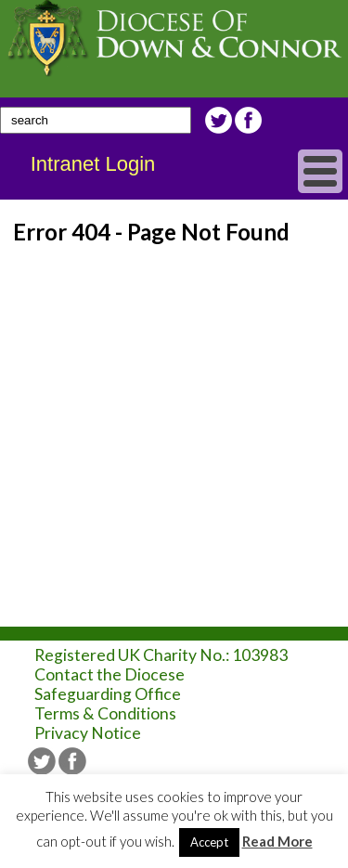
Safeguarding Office (108, 694)
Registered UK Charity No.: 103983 (161, 655)
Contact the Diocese (110, 674)
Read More (277, 841)
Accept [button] (209, 842)
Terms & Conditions (105, 713)
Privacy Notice (88, 733)
